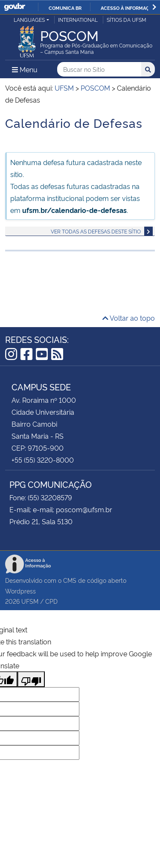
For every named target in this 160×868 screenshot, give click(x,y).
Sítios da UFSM (127, 19)
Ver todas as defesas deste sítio (96, 231)
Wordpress (20, 591)
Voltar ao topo (129, 318)
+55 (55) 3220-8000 (43, 460)
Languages (29, 19)
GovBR (15, 7)
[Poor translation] (31, 679)
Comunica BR (65, 8)
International (78, 19)
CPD (51, 601)
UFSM (30, 601)
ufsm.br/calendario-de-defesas (74, 210)
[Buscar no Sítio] (99, 69)
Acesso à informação (128, 8)
